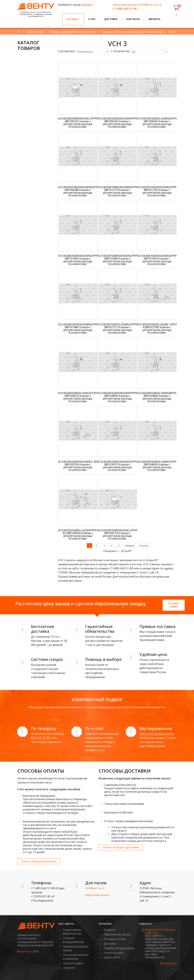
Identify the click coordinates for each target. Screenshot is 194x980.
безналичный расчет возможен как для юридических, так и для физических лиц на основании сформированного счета (59, 825)
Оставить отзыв (115, 939)
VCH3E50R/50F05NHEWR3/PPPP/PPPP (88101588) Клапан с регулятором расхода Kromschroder (82, 329)
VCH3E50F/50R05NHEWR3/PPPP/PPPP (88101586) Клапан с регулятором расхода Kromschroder (122, 260)
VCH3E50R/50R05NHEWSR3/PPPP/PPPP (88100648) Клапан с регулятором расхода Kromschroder (83, 191)
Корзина (109, 930)
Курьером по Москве (118, 812)
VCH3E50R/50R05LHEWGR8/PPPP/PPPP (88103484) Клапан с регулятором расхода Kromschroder (162, 397)
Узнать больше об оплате (39, 861)
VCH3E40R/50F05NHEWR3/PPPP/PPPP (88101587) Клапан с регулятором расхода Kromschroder (162, 260)
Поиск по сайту (114, 953)
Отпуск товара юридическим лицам (129, 821)
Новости (69, 968)
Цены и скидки (73, 963)
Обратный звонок (125, 5)
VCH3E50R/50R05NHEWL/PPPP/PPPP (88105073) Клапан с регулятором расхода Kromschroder (121, 534)
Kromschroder (35, 32)
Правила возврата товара (75, 948)
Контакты (133, 19)
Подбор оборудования (119, 948)
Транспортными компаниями (124, 804)
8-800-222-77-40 (48, 736)
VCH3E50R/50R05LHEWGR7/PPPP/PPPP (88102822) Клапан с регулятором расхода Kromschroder (83, 397)
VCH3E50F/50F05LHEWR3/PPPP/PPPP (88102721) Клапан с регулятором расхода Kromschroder (122, 329)
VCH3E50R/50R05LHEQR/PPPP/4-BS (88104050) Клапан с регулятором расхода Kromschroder (79, 534)
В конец (144, 546)
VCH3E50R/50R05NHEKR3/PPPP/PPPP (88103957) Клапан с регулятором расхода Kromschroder (122, 466)
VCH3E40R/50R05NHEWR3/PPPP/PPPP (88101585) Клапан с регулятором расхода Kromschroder (83, 260)
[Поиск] (176, 15)
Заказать (154, 19)
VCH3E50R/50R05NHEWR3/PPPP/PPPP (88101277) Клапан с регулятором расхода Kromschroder (122, 191)
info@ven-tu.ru (149, 5)
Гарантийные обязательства (72, 932)
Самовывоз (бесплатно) (120, 785)
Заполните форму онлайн (157, 734)
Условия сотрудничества (73, 940)
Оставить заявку (174, 605)
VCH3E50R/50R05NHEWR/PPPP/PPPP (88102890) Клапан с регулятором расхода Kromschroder (122, 397)
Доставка (111, 19)
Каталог (73, 19)
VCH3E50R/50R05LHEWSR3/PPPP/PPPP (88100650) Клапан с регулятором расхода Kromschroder (162, 123)
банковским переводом (39, 796)
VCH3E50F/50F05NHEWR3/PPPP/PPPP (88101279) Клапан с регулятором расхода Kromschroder (161, 191)
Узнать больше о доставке (121, 847)
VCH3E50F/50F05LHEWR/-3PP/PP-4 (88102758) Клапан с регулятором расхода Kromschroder (159, 329)
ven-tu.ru (26, 951)
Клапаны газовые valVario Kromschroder (73, 32)
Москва (87, 5)
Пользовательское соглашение (75, 957)
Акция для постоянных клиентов (160, 931)
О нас (92, 19)
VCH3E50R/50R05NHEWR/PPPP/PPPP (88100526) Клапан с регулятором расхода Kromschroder (122, 123)
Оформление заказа (117, 934)
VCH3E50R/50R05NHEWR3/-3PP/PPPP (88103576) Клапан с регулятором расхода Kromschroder (82, 466)
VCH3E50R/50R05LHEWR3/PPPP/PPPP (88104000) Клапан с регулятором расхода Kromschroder (161, 466)
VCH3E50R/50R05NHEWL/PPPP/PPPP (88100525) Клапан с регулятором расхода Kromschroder (82, 123)
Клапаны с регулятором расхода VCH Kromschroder (132, 32)
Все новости (168, 963)
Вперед (130, 546)
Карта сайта (112, 957)
